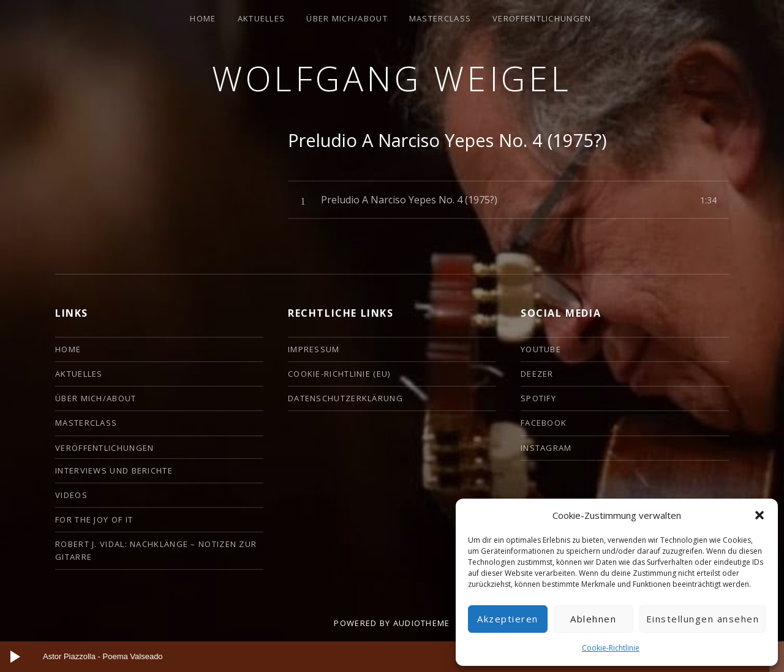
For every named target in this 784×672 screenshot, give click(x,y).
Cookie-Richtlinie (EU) (339, 374)
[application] (392, 657)
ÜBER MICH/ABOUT (347, 18)
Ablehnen (593, 619)
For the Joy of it (94, 519)
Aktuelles (262, 18)
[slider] (382, 657)
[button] (759, 515)
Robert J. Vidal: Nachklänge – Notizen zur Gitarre (156, 550)
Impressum (314, 349)
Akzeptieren (508, 619)
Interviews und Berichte (114, 470)
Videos (71, 495)
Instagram (546, 448)
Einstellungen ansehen (703, 619)
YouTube (541, 349)
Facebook (544, 423)
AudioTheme (422, 623)
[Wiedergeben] (15, 657)
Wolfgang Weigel (392, 78)
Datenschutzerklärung (345, 398)
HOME (203, 18)
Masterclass (440, 18)
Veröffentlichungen (542, 18)
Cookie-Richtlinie (611, 648)
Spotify (538, 398)
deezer (537, 374)
